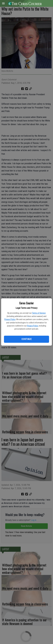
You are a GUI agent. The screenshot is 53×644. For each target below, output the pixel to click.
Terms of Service (39, 313)
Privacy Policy (10, 319)
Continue (26, 339)
